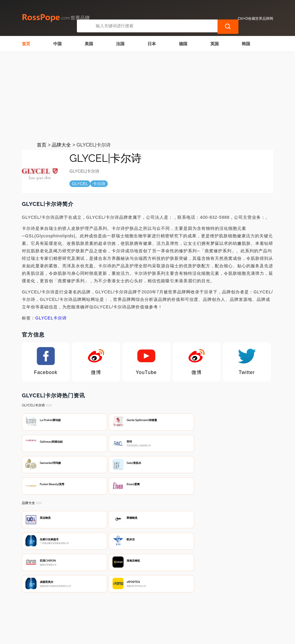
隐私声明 (121, 613)
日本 (152, 44)
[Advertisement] (147, 96)
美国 (89, 44)
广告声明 (151, 613)
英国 (215, 44)
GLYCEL (44, 318)
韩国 (246, 44)
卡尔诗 (60, 318)
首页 (26, 44)
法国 (120, 44)
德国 (183, 44)
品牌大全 (61, 145)
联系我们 (92, 613)
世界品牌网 (130, 636)
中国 (57, 44)
